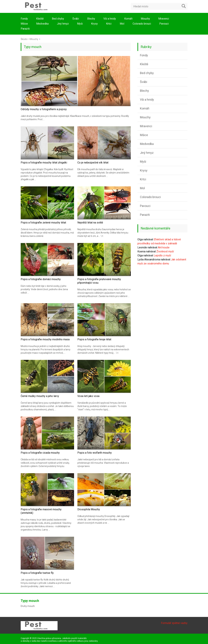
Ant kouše (164, 247)
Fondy (24, 19)
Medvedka (42, 24)
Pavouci (164, 24)
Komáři (128, 19)
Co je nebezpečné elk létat (93, 163)
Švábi (76, 19)
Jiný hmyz (63, 24)
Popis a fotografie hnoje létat (94, 339)
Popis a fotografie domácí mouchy (41, 279)
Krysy (94, 24)
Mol (122, 24)
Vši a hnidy (110, 19)
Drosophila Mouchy (89, 509)
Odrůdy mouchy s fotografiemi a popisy (44, 109)
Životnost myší (165, 251)
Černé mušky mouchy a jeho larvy (40, 396)
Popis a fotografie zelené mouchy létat (43, 223)
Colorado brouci (142, 24)
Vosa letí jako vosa (88, 396)
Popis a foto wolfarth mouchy (95, 453)
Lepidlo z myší (162, 255)
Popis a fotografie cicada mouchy (40, 453)
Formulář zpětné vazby (174, 623)
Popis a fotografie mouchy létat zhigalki (44, 163)
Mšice (24, 24)
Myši (80, 24)
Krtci (109, 24)
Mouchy (145, 19)
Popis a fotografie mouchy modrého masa (45, 339)
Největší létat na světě (90, 223)
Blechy (91, 19)
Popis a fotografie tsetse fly (37, 573)
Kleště (40, 19)
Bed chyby (58, 19)
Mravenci (164, 19)
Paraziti (25, 29)
